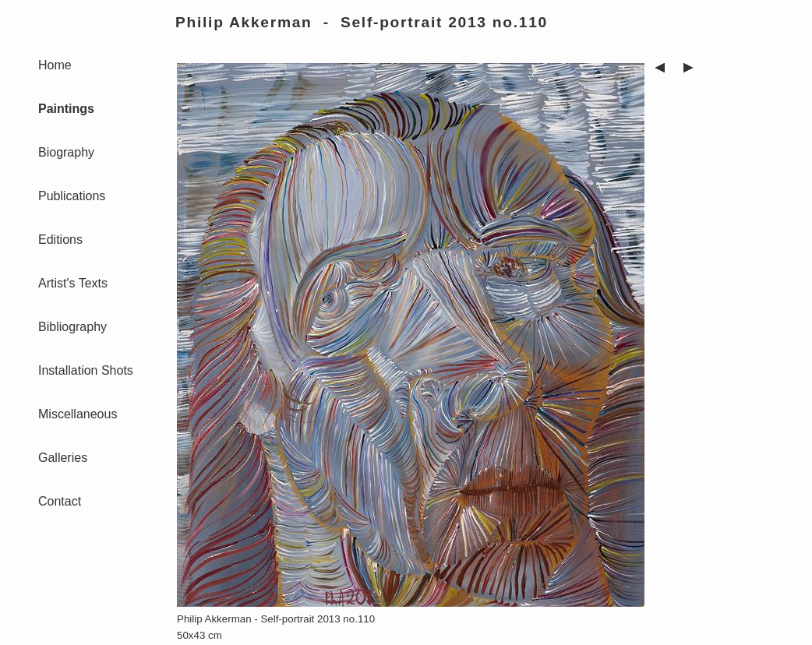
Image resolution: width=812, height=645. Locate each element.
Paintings (66, 109)
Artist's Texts (73, 283)
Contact (60, 501)
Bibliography (72, 327)
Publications (72, 196)
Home (55, 65)
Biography (66, 152)
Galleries (63, 458)
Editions (60, 240)
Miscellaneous (78, 414)
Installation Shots (86, 370)
